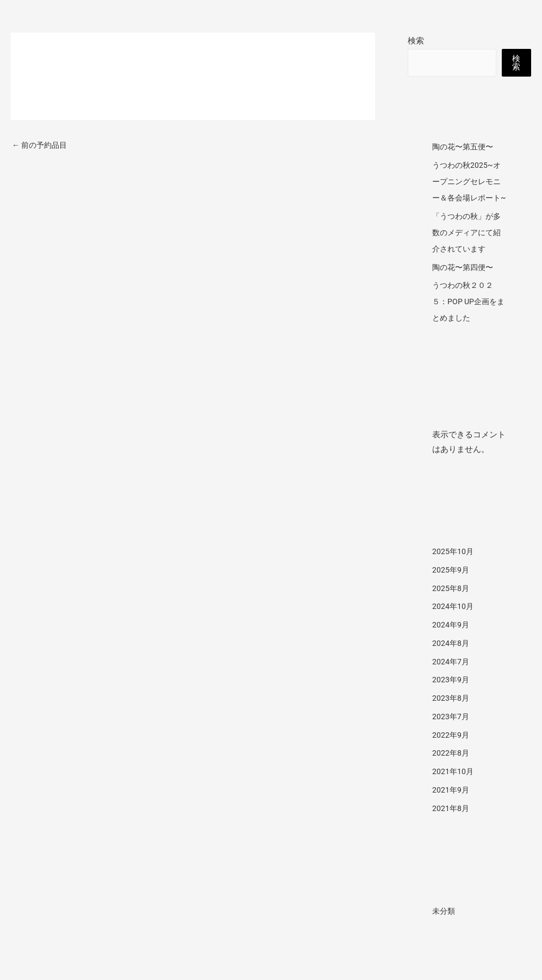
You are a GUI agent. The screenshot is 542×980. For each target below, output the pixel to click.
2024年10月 (453, 623)
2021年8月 (451, 825)
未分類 (444, 927)
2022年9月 (451, 751)
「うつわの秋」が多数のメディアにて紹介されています (469, 249)
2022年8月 (451, 769)
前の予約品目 (42, 146)
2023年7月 (451, 733)
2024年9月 (451, 641)
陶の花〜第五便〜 (465, 147)
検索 (416, 41)
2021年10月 (453, 788)
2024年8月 (451, 659)
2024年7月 (451, 678)
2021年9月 (451, 806)
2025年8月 (451, 605)
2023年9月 (451, 696)
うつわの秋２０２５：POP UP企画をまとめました (466, 318)
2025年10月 (453, 568)
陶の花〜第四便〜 (465, 284)
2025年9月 (451, 586)
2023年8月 (451, 714)
